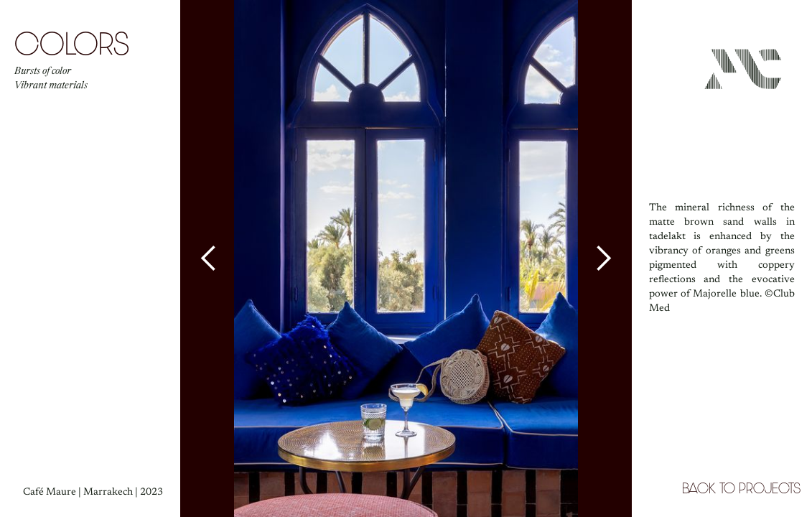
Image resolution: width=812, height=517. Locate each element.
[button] (209, 258)
